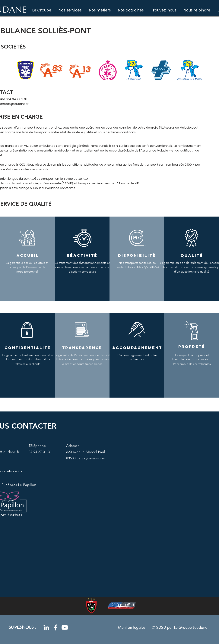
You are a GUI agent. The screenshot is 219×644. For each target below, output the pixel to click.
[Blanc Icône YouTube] (65, 627)
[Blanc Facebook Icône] (56, 627)
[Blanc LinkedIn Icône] (46, 627)
